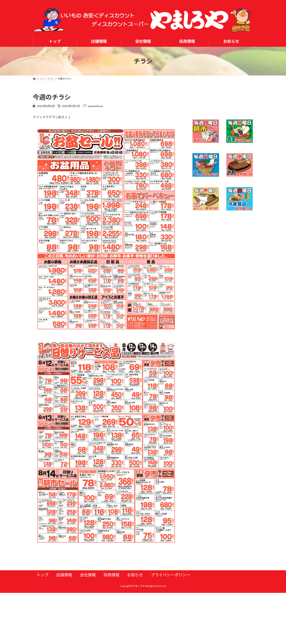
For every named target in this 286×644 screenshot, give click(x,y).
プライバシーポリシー (171, 575)
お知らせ (135, 575)
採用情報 (111, 575)
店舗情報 (64, 575)
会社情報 (88, 575)
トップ (43, 575)
